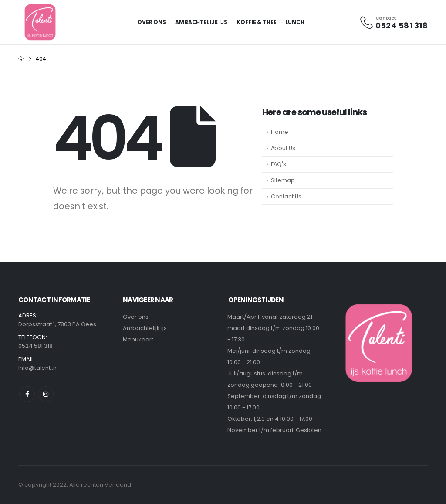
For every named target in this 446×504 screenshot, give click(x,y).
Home (280, 132)
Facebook (27, 394)
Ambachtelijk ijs (201, 22)
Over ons (136, 317)
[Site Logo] (41, 22)
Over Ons (152, 22)
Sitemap (283, 180)
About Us (283, 148)
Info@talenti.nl (38, 368)
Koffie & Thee (256, 22)
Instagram (46, 394)
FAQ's (279, 164)
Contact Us (286, 196)
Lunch (295, 22)
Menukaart (138, 339)
